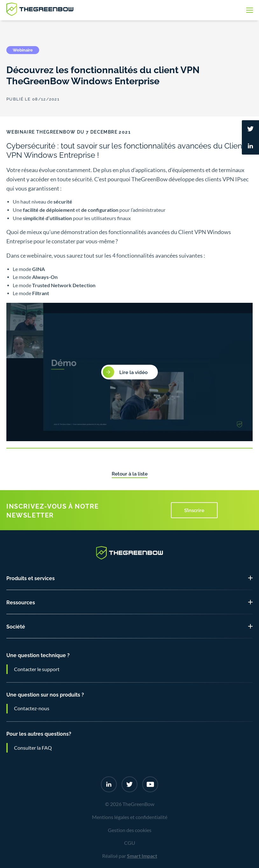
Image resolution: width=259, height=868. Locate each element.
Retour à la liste (130, 473)
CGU (130, 843)
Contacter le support (37, 669)
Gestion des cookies (130, 830)
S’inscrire (194, 510)
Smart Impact (142, 856)
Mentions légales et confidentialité (130, 817)
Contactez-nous (32, 708)
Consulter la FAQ (33, 748)
